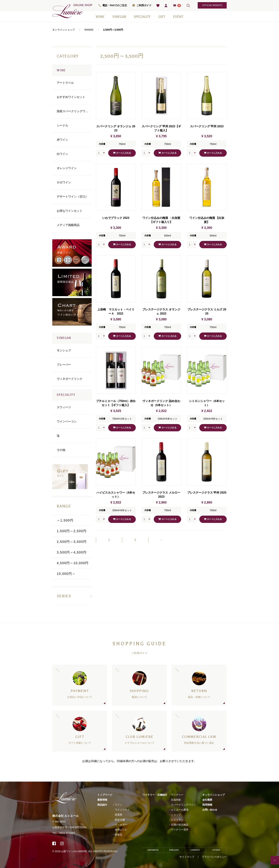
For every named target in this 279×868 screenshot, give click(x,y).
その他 (61, 450)
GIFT (162, 17)
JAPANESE (153, 850)
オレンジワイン (67, 168)
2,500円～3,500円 (113, 30)
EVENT (178, 17)
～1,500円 (65, 520)
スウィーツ (64, 407)
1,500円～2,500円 (72, 531)
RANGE (89, 30)
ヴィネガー (121, 825)
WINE (100, 17)
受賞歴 (119, 815)
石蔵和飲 (176, 800)
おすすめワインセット (71, 97)
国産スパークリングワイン (74, 111)
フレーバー (64, 365)
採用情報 (207, 805)
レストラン (177, 820)
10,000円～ (66, 574)
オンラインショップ (64, 30)
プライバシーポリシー (214, 857)
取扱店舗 (120, 820)
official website (212, 5)
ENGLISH (174, 850)
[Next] (161, 540)
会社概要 (207, 800)
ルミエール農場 (180, 810)
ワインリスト (122, 810)
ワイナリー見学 (180, 830)
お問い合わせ (210, 810)
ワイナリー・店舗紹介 (155, 795)
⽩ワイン (62, 154)
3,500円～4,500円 (72, 552)
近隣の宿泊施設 (180, 825)
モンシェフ (64, 350)
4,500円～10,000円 (73, 563)
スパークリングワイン (183, 805)
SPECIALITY (142, 17)
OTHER (216, 850)
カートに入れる (122, 153)
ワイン (119, 805)
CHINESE (195, 850)
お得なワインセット (70, 211)
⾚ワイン (62, 140)
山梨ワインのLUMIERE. (75, 851)
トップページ (105, 795)
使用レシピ (121, 830)
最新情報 (102, 800)
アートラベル (65, 83)
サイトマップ (187, 857)
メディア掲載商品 (68, 225)
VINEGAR (119, 17)
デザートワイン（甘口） (72, 197)
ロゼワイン (64, 182)
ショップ (176, 815)
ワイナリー (177, 795)
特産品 (119, 835)
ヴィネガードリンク (70, 379)
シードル (62, 125)
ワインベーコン (67, 421)
